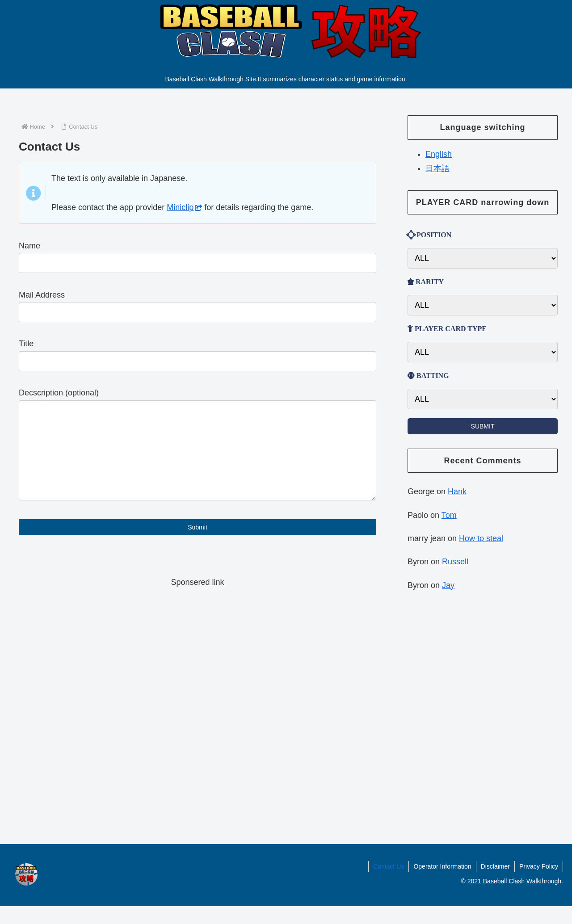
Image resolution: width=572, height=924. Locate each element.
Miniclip (184, 207)
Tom (449, 515)
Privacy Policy (539, 884)
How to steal (481, 538)
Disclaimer (495, 884)
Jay (448, 585)
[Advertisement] (198, 714)
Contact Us (389, 884)
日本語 (437, 168)
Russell (455, 562)
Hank (457, 491)
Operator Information (442, 884)
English (439, 154)
